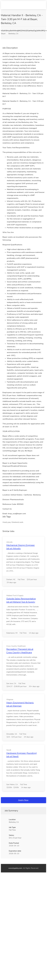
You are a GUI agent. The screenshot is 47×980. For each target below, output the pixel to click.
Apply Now (23, 800)
